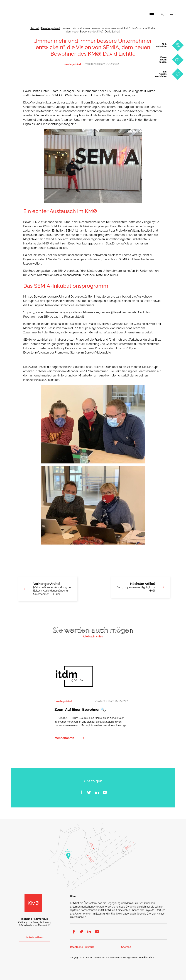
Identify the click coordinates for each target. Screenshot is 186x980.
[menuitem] (173, 15)
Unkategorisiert (51, 28)
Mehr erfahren (64, 738)
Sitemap (126, 947)
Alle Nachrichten (93, 637)
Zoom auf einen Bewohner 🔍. (80, 710)
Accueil (35, 28)
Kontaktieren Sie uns (35, 937)
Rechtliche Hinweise (82, 947)
